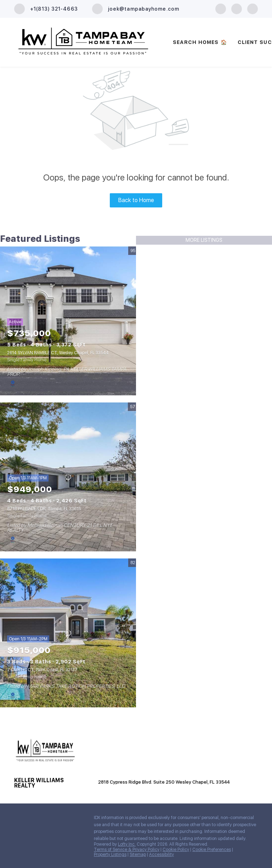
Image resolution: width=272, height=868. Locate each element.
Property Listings (110, 855)
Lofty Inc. (127, 844)
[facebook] (221, 8)
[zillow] (237, 8)
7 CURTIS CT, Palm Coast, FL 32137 (42, 670)
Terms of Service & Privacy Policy (127, 850)
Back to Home (136, 200)
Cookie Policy (176, 850)
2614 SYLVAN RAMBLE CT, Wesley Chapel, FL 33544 (58, 353)
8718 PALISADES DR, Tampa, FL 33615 (44, 509)
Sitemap (138, 855)
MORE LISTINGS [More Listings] (204, 240)
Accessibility (161, 855)
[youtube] (253, 8)
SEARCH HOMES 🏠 (200, 42)
